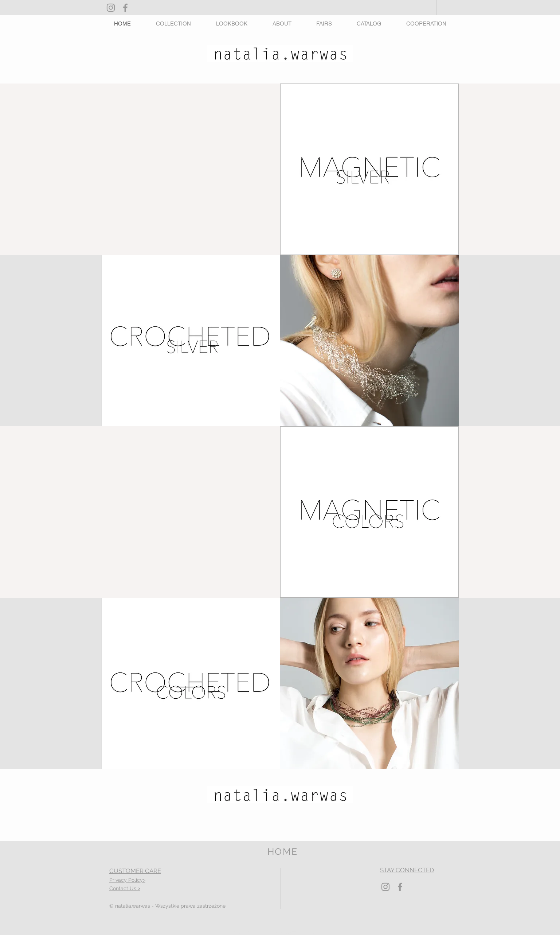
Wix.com (320, 932)
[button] (174, 24)
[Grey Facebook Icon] (125, 8)
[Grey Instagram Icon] (111, 8)
